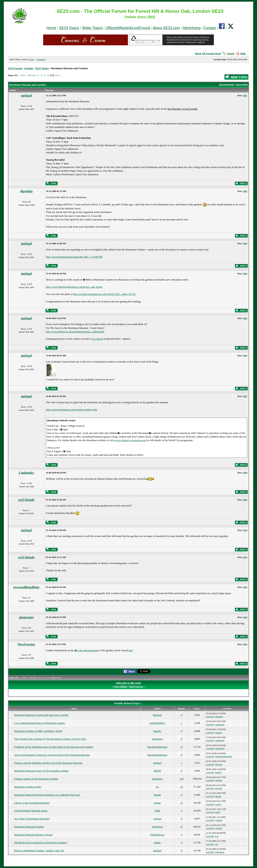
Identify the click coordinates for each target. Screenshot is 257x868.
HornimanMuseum (157, 747)
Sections (29, 68)
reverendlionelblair (26, 587)
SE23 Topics (69, 28)
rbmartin (157, 715)
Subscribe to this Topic (128, 683)
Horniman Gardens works (28, 787)
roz (157, 787)
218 (182, 779)
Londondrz (26, 473)
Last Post (210, 716)
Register (41, 59)
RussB (157, 795)
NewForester (26, 644)
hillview (219, 764)
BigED (157, 771)
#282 (245, 191)
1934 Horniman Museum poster (31, 811)
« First (22, 75)
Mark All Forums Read (208, 53)
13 (45, 75)
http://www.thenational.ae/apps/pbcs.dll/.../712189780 (74, 257)
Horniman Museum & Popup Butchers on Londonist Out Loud (47, 795)
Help (241, 53)
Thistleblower (157, 835)
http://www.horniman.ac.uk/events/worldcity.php (72, 410)
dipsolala (26, 191)
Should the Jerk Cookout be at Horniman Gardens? (41, 842)
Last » (58, 75)
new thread (97, 339)
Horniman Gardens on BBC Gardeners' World (38, 731)
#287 (245, 396)
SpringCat (157, 827)
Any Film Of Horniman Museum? (32, 819)
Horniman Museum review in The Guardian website (41, 771)
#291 (245, 557)
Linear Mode (242, 84)
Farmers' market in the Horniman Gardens (36, 779)
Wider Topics (92, 28)
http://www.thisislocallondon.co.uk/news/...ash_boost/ (74, 287)
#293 (245, 617)
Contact (210, 28)
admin (157, 842)
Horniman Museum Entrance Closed (33, 835)
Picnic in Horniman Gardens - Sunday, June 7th (39, 850)
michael (26, 96)
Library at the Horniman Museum (32, 803)
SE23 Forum (15, 68)
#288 (245, 473)
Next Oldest (121, 686)
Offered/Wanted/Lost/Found (128, 28)
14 (48, 75)
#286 (245, 356)
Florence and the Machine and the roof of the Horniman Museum (48, 763)
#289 (245, 500)
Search (228, 53)
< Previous (31, 75)
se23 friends (26, 500)
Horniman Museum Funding (29, 827)
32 (182, 787)
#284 (245, 273)
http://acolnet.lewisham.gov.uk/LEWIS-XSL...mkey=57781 (105, 294)
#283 (245, 243)
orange (157, 803)
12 (41, 75)
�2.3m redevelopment (86, 650)
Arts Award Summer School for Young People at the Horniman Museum (52, 755)
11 (38, 75)
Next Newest (136, 686)
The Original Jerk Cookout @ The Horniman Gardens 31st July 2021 (50, 739)
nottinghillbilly (157, 723)
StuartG (157, 731)
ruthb (157, 811)
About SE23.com (166, 28)
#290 (245, 530)
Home (51, 28)
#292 (245, 587)
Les (217, 836)
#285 (245, 318)
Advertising (192, 28)
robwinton (220, 852)
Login (31, 59)
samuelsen (220, 724)
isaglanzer (157, 779)
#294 (245, 644)
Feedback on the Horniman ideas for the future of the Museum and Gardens (54, 747)
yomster (157, 819)
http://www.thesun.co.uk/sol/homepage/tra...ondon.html (75, 332)
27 (182, 827)
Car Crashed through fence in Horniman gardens (39, 723)
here (131, 650)
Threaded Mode (226, 84)
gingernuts (26, 617)
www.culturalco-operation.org (130, 440)
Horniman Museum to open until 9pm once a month (41, 715)
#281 (245, 95)
